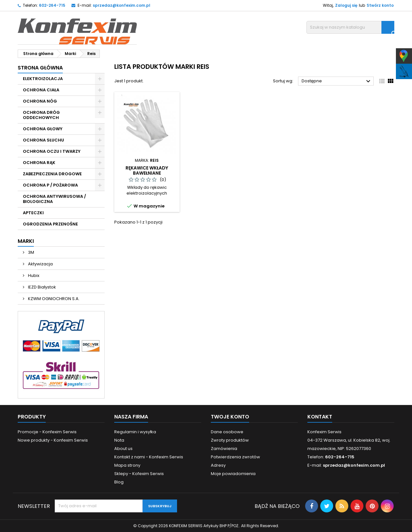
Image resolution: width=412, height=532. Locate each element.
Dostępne (337, 81)
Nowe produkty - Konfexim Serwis (53, 440)
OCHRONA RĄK (39, 163)
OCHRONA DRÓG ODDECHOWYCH (41, 115)
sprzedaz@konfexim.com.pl (122, 5)
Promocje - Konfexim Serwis (47, 432)
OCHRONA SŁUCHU (43, 140)
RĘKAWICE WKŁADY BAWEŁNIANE (147, 170)
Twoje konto (230, 417)
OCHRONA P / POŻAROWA (50, 185)
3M (31, 252)
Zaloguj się (346, 5)
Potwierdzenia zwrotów (235, 457)
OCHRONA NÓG (40, 101)
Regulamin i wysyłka (135, 432)
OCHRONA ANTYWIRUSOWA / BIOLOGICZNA (54, 199)
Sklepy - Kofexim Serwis (139, 474)
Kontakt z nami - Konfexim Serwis (149, 457)
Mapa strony (127, 465)
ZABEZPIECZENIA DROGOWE (52, 174)
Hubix (33, 275)
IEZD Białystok (42, 287)
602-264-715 (52, 5)
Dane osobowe (227, 432)
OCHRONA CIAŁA (41, 90)
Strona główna (40, 68)
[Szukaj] (350, 27)
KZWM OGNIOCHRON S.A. (53, 299)
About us (123, 449)
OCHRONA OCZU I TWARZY (52, 151)
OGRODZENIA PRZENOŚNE (50, 224)
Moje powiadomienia (233, 474)
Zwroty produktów (230, 440)
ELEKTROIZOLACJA (43, 79)
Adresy (218, 465)
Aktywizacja (40, 264)
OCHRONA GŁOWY (43, 129)
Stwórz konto (380, 5)
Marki (26, 241)
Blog (119, 482)
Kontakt (320, 417)
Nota (119, 440)
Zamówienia (224, 449)
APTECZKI (33, 213)
